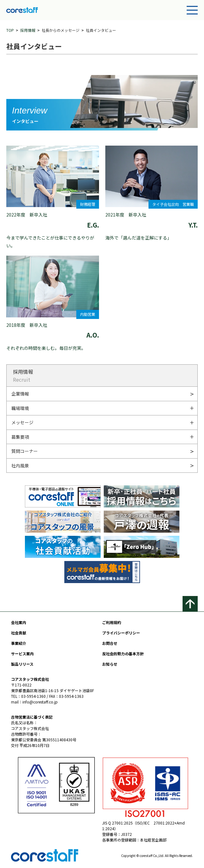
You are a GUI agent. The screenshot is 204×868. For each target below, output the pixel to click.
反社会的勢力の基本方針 (123, 654)
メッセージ (22, 422)
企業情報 (20, 394)
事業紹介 (19, 643)
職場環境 (20, 408)
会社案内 (19, 622)
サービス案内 (22, 654)
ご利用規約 (112, 622)
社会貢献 (19, 633)
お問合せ (110, 643)
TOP (10, 30)
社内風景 (20, 466)
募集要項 (20, 437)
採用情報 (28, 30)
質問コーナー (25, 451)
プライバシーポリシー (121, 633)
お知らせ (110, 664)
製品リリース (22, 664)
